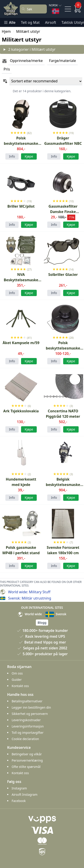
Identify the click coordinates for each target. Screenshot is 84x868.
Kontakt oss (20, 686)
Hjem (6, 31)
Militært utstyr (28, 31)
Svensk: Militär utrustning (30, 598)
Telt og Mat (30, 22)
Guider (17, 680)
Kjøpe (29, 156)
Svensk (56, 614)
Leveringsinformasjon (28, 726)
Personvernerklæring (27, 760)
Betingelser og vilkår (27, 754)
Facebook (19, 801)
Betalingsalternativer (27, 701)
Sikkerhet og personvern (30, 714)
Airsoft (51, 22)
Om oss (17, 673)
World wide (30, 614)
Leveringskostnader (26, 720)
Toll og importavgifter (28, 733)
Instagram (19, 788)
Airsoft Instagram (25, 794)
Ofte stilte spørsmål (26, 767)
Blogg (42, 623)
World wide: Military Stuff (29, 592)
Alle (10, 22)
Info (12, 156)
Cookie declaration (25, 739)
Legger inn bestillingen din (31, 707)
